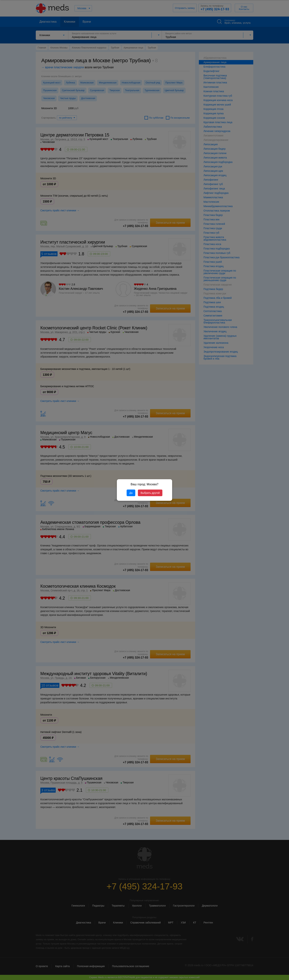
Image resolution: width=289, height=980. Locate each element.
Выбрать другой (150, 493)
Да (131, 493)
